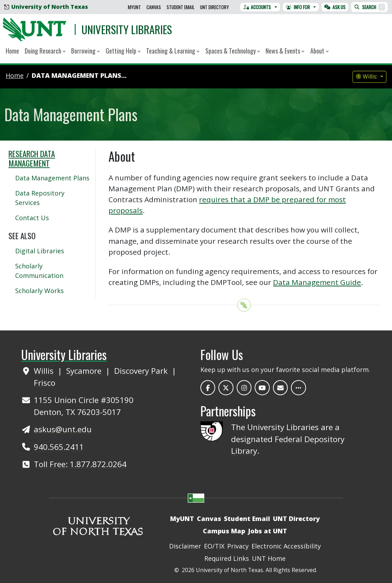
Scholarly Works (39, 291)
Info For (298, 7)
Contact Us (32, 218)
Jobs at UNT (267, 531)
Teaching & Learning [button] (173, 51)
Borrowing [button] (85, 51)
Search (369, 7)
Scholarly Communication (39, 271)
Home (12, 51)
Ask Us (335, 7)
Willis (45, 371)
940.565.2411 (59, 447)
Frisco (45, 383)
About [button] (319, 51)
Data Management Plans (52, 178)
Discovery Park (142, 371)
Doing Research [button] (45, 51)
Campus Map (224, 531)
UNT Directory (214, 7)
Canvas (154, 7)
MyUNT (134, 7)
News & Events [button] (285, 51)
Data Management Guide (317, 282)
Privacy (238, 546)
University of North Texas (46, 7)
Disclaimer (185, 546)
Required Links (227, 558)
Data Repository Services (40, 198)
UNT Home (269, 558)
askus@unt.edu (63, 429)
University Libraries (127, 29)
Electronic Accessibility (286, 546)
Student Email (181, 7)
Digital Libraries (40, 251)
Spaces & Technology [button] (233, 51)
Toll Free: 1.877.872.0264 (80, 464)
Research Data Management (32, 158)
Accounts (257, 7)
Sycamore (85, 371)
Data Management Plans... (79, 75)
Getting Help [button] (123, 51)
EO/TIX (214, 546)
